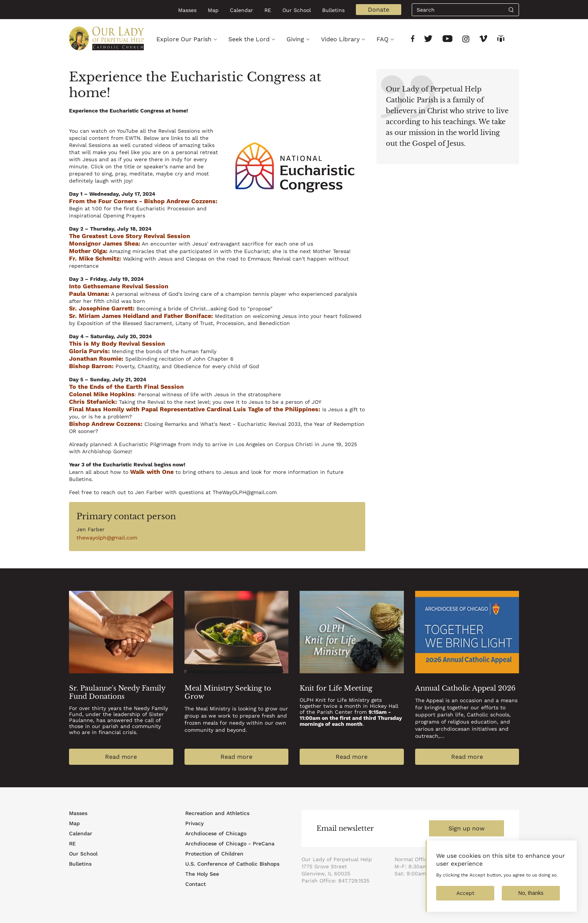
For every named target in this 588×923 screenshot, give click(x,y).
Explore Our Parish (184, 39)
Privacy (194, 823)
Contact (196, 884)
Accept (465, 900)
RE (268, 10)
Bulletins (333, 10)
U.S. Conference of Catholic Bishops (232, 864)
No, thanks (531, 900)
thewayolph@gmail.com (107, 538)
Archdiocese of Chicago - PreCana (230, 844)
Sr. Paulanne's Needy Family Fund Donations (117, 692)
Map (213, 10)
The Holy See (202, 874)
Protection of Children (214, 854)
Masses (187, 10)
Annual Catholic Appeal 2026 (465, 688)
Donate (379, 10)
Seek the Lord (249, 39)
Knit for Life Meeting (336, 688)
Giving (295, 39)
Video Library (340, 39)
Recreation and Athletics (217, 813)
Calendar (241, 10)
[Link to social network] (413, 40)
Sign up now (466, 828)
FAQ (382, 39)
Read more (121, 757)
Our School (297, 10)
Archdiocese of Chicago (216, 833)
